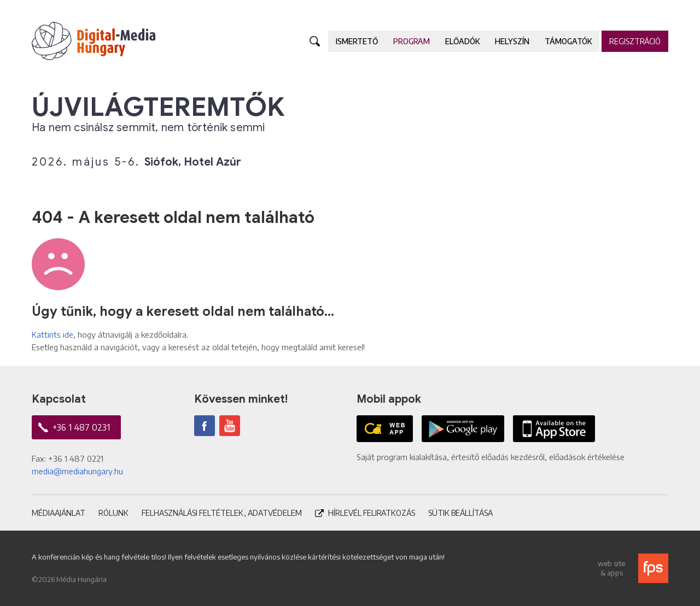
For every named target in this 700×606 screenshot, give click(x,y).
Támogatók (568, 41)
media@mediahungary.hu (77, 471)
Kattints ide (52, 334)
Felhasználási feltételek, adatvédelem (222, 513)
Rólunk (113, 513)
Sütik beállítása (460, 513)
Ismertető (357, 41)
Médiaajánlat (59, 513)
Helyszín (512, 41)
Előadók (462, 41)
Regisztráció (635, 41)
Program (412, 41)
